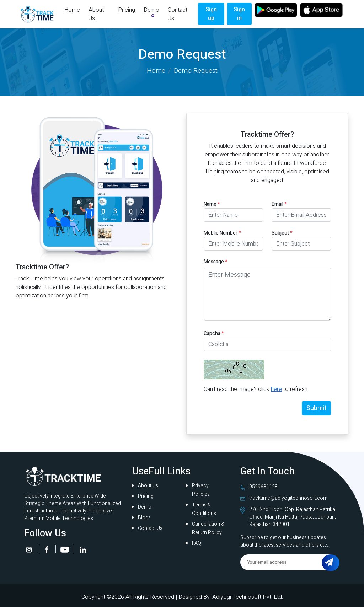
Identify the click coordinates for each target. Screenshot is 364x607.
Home (72, 10)
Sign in (239, 14)
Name (212, 204)
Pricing (127, 10)
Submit (316, 408)
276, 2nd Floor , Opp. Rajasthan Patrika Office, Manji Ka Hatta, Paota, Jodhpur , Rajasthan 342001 (293, 517)
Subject (282, 233)
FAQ (197, 543)
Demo (151, 10)
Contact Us (178, 14)
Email (279, 204)
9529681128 (263, 487)
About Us (96, 14)
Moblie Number (222, 233)
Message (216, 262)
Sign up (211, 14)
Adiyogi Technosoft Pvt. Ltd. (248, 597)
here (276, 389)
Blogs (144, 518)
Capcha (214, 334)
